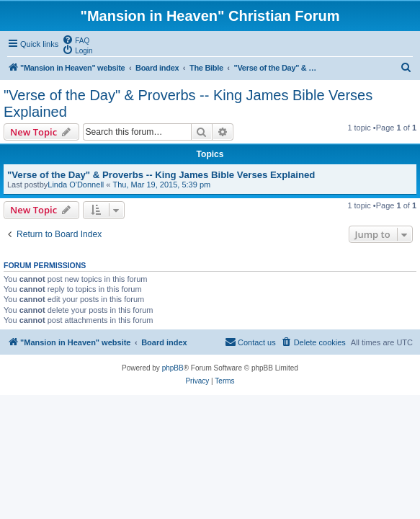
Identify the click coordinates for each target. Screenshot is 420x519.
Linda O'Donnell (76, 185)
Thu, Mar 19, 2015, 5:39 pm (161, 185)
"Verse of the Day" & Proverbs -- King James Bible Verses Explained (188, 103)
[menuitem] (76, 40)
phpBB (173, 368)
